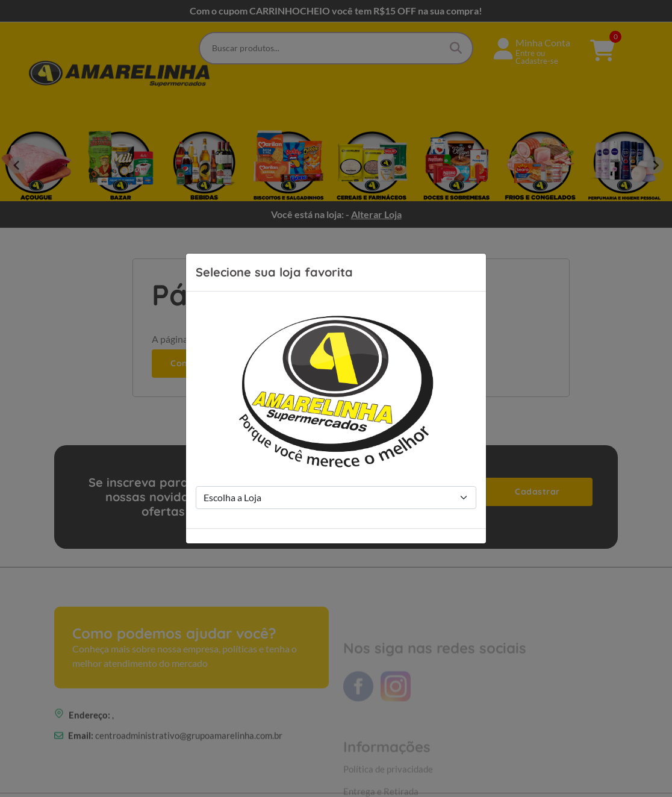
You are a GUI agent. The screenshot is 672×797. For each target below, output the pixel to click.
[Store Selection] (336, 498)
